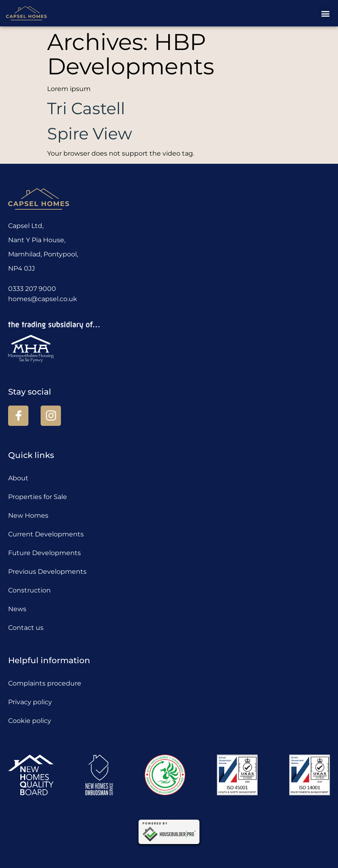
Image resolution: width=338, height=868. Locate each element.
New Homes (28, 515)
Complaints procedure (45, 683)
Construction (29, 590)
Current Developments (46, 534)
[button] (325, 13)
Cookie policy (30, 721)
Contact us (26, 628)
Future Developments (44, 553)
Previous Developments (47, 572)
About (18, 478)
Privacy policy (30, 702)
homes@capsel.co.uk (43, 299)
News (17, 609)
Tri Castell (86, 108)
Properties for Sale (38, 497)
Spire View (90, 133)
